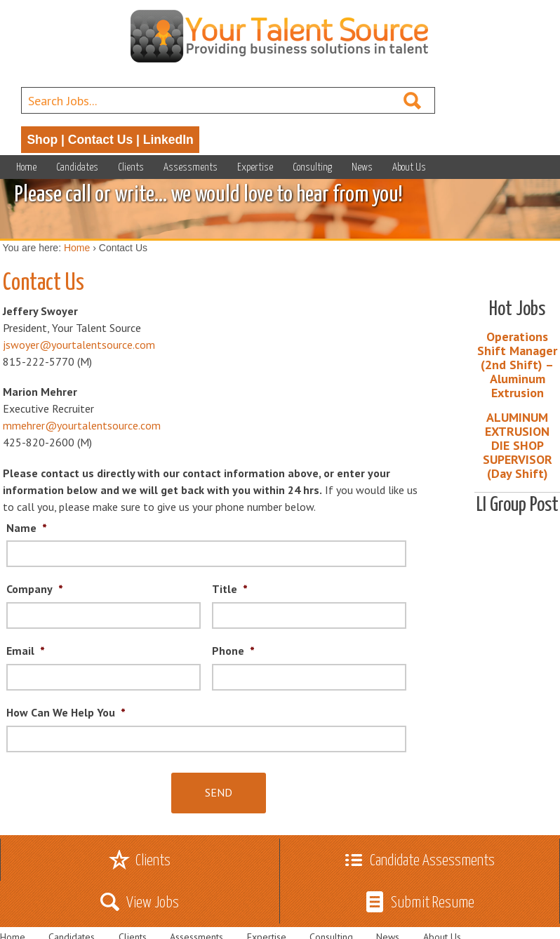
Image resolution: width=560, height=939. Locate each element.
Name (27, 528)
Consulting (312, 167)
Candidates (77, 167)
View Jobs (153, 903)
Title (230, 589)
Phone (233, 651)
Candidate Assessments (432, 861)
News (362, 167)
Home (26, 167)
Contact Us (100, 140)
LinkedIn (168, 140)
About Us (409, 167)
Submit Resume (433, 903)
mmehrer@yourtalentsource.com (82, 425)
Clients (131, 167)
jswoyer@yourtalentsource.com (79, 345)
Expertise (255, 167)
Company (35, 589)
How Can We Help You (66, 712)
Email (26, 651)
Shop (42, 140)
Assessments (191, 167)
